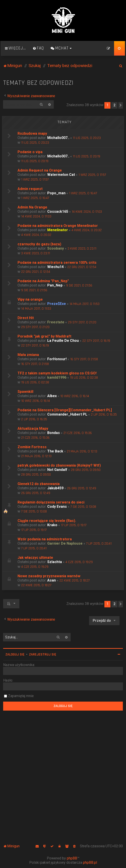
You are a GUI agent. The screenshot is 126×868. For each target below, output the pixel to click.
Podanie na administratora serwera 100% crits (57, 263)
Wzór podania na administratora (45, 539)
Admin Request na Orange (40, 170)
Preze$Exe (57, 304)
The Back (55, 451)
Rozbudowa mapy (32, 133)
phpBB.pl (90, 862)
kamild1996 (57, 377)
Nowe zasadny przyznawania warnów (49, 576)
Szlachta (55, 562)
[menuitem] (38, 48)
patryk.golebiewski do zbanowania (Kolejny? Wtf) (59, 465)
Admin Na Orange (32, 207)
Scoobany (56, 248)
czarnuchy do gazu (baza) (39, 244)
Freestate (56, 322)
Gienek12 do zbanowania (39, 484)
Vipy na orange (30, 299)
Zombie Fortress (32, 447)
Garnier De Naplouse (65, 543)
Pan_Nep (55, 285)
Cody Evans (57, 507)
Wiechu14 (55, 267)
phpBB (72, 858)
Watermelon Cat (61, 175)
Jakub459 (55, 488)
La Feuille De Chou (63, 341)
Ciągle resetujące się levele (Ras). (47, 521)
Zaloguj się (15, 654)
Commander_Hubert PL (67, 414)
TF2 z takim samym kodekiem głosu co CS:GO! (57, 373)
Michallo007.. (58, 138)
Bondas (54, 433)
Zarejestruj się (43, 654)
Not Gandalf (57, 470)
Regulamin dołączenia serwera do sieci (51, 502)
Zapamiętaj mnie (21, 696)
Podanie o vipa (30, 152)
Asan (52, 580)
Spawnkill (25, 392)
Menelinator (58, 230)
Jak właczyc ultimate (35, 558)
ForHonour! (57, 359)
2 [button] (114, 105)
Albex (52, 396)
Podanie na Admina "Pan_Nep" (43, 281)
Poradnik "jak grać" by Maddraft (44, 336)
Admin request (30, 189)
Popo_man (56, 193)
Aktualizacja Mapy (33, 428)
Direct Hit (26, 318)
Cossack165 (58, 211)
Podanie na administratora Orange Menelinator (58, 226)
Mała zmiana (28, 355)
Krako (52, 525)
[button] (121, 105)
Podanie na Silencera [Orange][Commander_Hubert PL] (65, 410)
